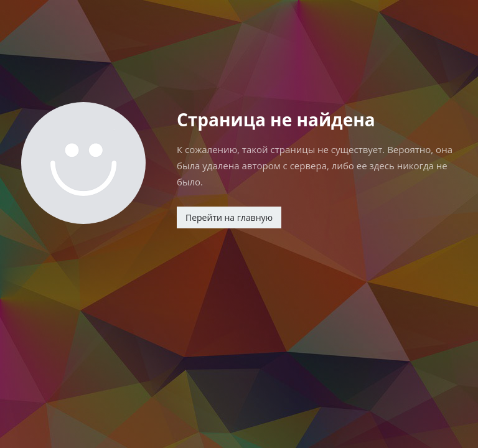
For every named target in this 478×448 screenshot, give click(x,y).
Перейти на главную (229, 217)
